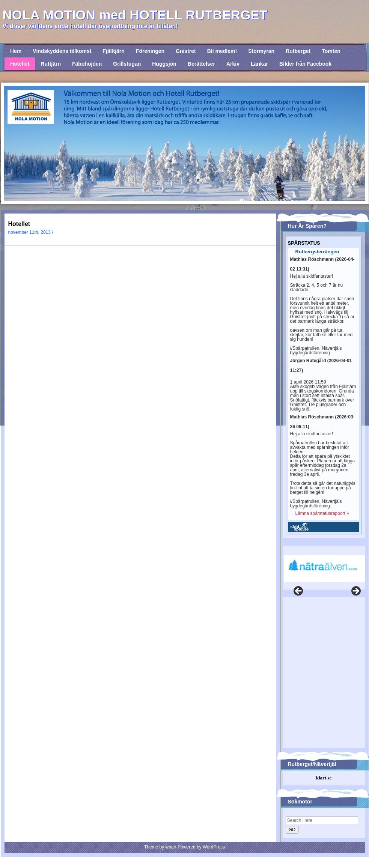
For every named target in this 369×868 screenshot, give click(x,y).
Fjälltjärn (113, 51)
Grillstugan (127, 64)
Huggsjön (164, 64)
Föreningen (150, 51)
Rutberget (298, 51)
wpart (171, 847)
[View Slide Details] (324, 569)
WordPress (214, 847)
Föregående (299, 591)
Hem (16, 51)
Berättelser (201, 64)
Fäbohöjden (87, 64)
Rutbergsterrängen (317, 252)
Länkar (259, 64)
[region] (322, 564)
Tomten (331, 51)
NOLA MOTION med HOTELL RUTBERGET (135, 15)
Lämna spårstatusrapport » (322, 513)
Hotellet (20, 64)
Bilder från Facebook (305, 64)
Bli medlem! (222, 51)
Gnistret (186, 51)
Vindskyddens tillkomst (62, 51)
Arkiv (233, 64)
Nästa (355, 591)
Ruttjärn (51, 64)
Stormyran (261, 51)
